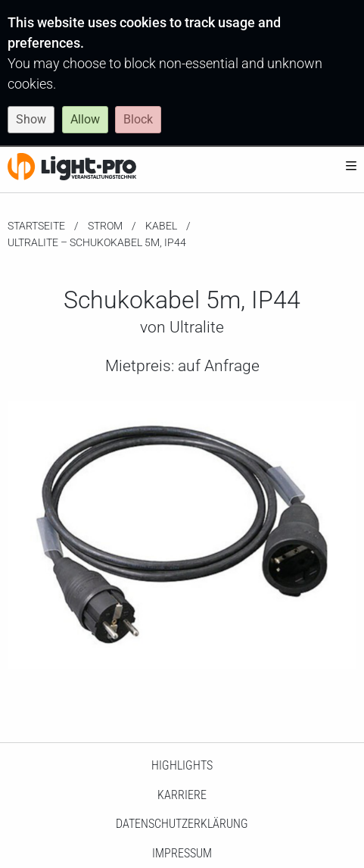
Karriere (182, 795)
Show (31, 119)
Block (138, 119)
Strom (105, 226)
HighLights (182, 765)
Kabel (161, 226)
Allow (85, 119)
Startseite (36, 226)
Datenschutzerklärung (182, 824)
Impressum (182, 853)
